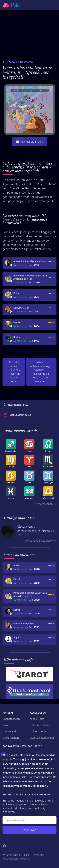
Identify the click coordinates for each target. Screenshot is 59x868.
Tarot (6, 725)
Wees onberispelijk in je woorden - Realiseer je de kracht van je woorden (41, 372)
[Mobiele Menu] (55, 5)
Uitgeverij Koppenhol (42, 738)
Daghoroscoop (11, 719)
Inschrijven (30, 830)
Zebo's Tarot (37, 719)
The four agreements (20, 62)
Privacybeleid (10, 859)
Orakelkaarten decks (30, 415)
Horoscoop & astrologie (41, 541)
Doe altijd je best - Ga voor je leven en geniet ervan (13, 372)
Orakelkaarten (11, 738)
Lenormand (9, 731)
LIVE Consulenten (40, 725)
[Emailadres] (29, 820)
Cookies (25, 859)
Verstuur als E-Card (29, 142)
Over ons (39, 855)
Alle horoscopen (45, 504)
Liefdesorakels (38, 731)
